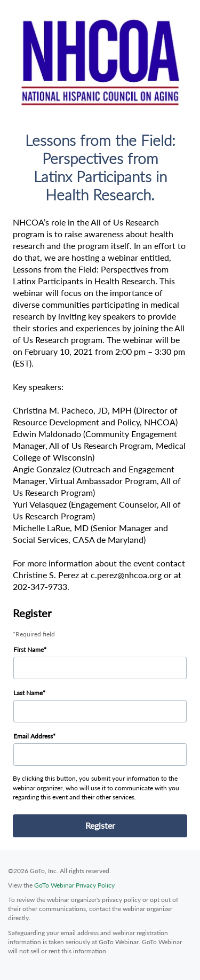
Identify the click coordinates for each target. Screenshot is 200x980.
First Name (29, 650)
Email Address (33, 736)
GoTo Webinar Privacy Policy (74, 885)
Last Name (28, 693)
